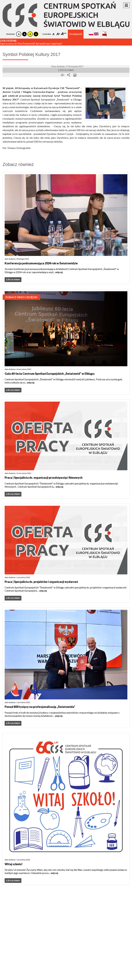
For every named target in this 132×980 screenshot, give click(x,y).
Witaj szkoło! (14, 864)
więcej (59, 272)
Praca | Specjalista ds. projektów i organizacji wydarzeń (41, 582)
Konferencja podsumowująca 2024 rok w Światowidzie (41, 263)
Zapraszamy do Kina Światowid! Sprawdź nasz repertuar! (31, 43)
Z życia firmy (66, 70)
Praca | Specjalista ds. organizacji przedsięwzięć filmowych (44, 478)
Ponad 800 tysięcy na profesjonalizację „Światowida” (40, 707)
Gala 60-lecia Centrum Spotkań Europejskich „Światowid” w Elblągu (50, 374)
